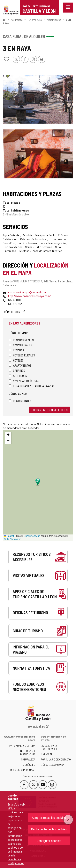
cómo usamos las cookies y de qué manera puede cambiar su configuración (16, 851)
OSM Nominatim (12, 539)
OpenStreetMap (32, 536)
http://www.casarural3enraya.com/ (30, 296)
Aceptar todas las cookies (49, 817)
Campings (17, 370)
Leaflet (9, 536)
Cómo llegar (12, 312)
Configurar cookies (49, 841)
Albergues (18, 376)
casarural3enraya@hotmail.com (27, 292)
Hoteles (16, 360)
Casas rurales (20, 345)
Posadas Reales (21, 340)
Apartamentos (20, 365)
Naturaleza (17, 20)
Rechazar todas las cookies (49, 829)
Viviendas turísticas (24, 381)
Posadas (16, 350)
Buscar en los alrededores (50, 410)
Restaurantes (20, 401)
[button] (8, 435)
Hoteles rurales (22, 355)
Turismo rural (35, 20)
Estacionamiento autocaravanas (32, 386)
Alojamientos (54, 20)
